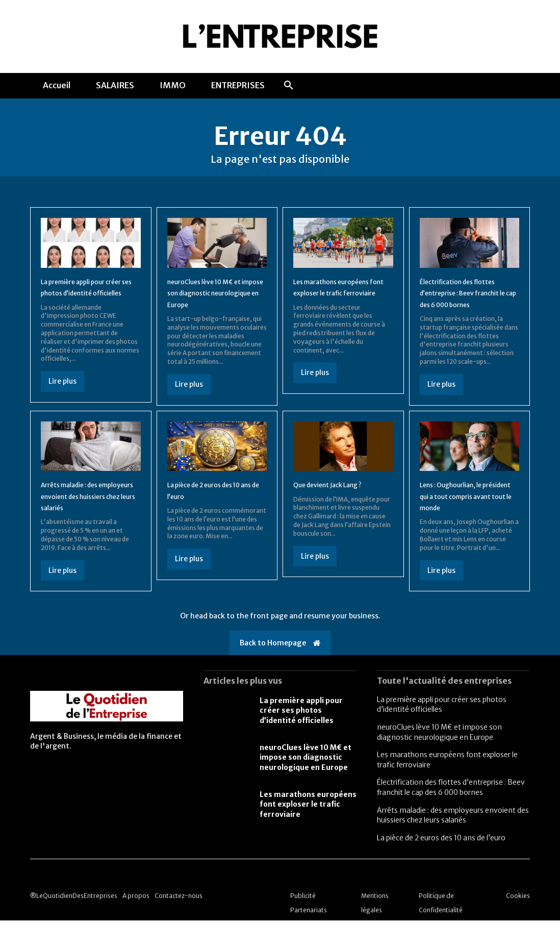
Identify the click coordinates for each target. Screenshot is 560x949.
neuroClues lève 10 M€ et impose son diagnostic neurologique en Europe (215, 298)
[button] (289, 86)
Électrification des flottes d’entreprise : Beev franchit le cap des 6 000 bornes (451, 816)
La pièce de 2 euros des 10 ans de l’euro (441, 866)
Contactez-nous (179, 924)
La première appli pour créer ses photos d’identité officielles (84, 298)
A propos (136, 924)
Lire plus (62, 398)
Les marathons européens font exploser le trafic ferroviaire (343, 298)
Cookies (518, 924)
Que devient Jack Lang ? (338, 502)
